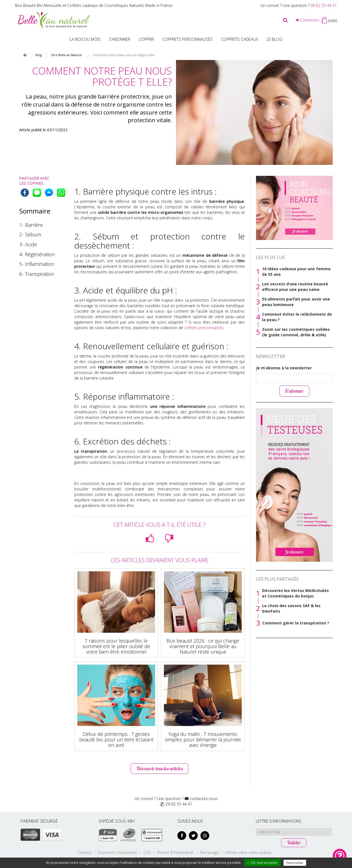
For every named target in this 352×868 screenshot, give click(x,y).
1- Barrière (31, 225)
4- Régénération (37, 254)
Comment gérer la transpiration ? (296, 623)
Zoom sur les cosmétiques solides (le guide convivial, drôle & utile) (296, 332)
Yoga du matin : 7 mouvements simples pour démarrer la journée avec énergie (203, 739)
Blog (39, 55)
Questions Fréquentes (118, 852)
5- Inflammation (37, 264)
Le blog (274, 39)
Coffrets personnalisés (188, 39)
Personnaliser (295, 863)
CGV (147, 852)
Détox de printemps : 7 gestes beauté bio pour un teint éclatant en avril (116, 739)
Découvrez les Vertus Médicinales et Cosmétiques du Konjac (295, 593)
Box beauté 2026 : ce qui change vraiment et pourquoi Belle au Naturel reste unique (203, 646)
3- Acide (28, 244)
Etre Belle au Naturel (67, 55)
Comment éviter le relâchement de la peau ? (297, 317)
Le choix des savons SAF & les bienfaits (291, 608)
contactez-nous (204, 799)
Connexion (308, 20)
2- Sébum (30, 234)
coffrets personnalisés (204, 328)
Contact (85, 852)
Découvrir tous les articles (159, 769)
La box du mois (85, 39)
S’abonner (120, 39)
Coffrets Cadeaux (240, 39)
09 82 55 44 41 (324, 5)
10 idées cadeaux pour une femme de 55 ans (296, 271)
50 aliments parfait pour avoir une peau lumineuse (296, 302)
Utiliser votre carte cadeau (248, 852)
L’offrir (146, 39)
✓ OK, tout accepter (262, 863)
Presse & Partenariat (175, 852)
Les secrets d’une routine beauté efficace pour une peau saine (295, 287)
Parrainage (209, 852)
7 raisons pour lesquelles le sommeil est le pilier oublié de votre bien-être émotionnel (116, 646)
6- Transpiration (37, 274)
